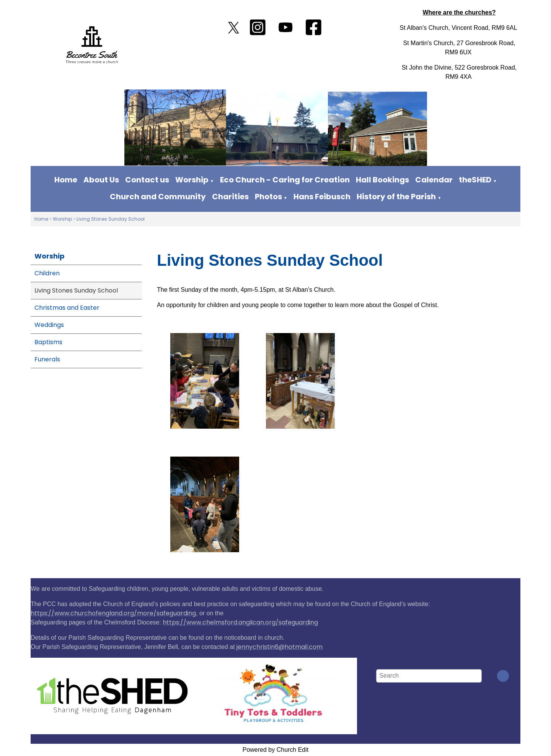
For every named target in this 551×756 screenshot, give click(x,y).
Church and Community (158, 197)
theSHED (475, 180)
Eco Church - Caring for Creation (285, 180)
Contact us (147, 180)
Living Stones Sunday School (111, 219)
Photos (268, 197)
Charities (230, 197)
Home (66, 180)
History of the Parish (396, 197)
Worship (192, 180)
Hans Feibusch (322, 197)
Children (47, 273)
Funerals (47, 359)
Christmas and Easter (67, 308)
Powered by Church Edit (276, 750)
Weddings (49, 325)
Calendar (434, 180)
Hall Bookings (382, 180)
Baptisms (48, 342)
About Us (101, 180)
